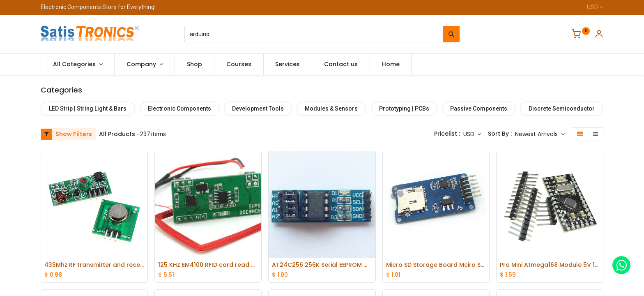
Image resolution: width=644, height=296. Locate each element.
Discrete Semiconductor (562, 109)
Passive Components (479, 109)
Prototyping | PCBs (404, 109)
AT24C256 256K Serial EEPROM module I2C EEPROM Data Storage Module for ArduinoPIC (322, 265)
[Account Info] (599, 35)
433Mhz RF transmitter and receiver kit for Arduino (94, 265)
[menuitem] (194, 65)
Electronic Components (179, 109)
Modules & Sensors (331, 109)
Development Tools (258, 109)
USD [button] (470, 134)
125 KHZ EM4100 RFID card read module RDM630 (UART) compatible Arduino (208, 265)
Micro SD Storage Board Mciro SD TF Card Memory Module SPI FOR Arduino (436, 265)
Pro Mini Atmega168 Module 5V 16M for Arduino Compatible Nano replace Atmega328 (550, 265)
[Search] (451, 34)
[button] (540, 134)
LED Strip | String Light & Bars (88, 109)
